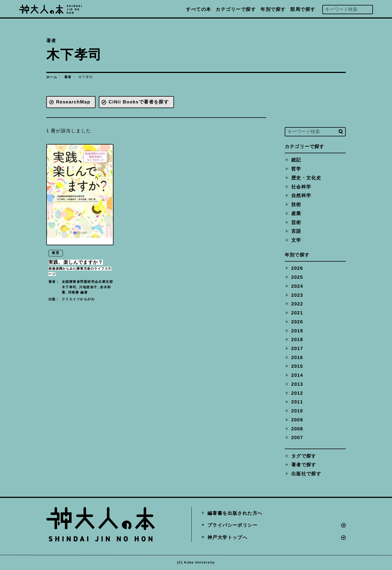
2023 (297, 295)
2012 (297, 393)
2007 (297, 438)
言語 (296, 231)
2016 (297, 357)
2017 (297, 349)
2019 (297, 331)
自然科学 (301, 196)
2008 (297, 429)
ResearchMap (73, 102)
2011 (297, 402)
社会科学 (301, 187)
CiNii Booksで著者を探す (139, 102)
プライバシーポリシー (232, 525)
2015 (297, 366)
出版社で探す (306, 474)
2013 (297, 384)
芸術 (296, 222)
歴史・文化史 (306, 178)
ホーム (52, 77)
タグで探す (304, 456)
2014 (297, 375)
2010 (297, 411)
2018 (297, 340)
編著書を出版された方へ (235, 513)
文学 (296, 240)
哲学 (296, 169)
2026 (297, 268)
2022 (297, 304)
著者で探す (304, 465)
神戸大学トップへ (228, 537)
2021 (297, 313)
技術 (296, 205)
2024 (297, 286)
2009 (297, 420)
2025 (297, 277)
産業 (296, 213)
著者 (68, 77)
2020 (297, 322)
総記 (296, 160)
